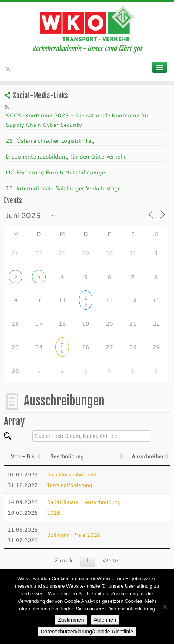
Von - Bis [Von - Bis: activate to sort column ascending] (22, 456)
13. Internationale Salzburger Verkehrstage (63, 188)
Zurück (64, 560)
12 (86, 298)
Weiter (111, 560)
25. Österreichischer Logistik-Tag (50, 140)
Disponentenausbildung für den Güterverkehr (66, 156)
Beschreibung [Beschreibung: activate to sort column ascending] (67, 456)
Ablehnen (105, 620)
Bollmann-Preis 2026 (74, 535)
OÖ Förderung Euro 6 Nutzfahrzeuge (55, 172)
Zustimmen (71, 620)
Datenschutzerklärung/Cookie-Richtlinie (87, 632)
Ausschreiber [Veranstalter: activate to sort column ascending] (148, 456)
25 (62, 346)
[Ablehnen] (165, 607)
